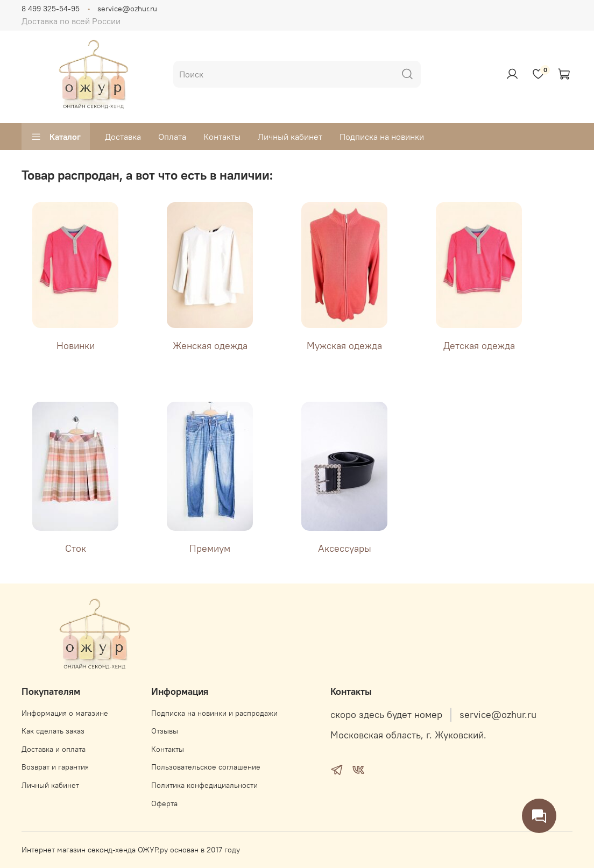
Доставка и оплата (54, 749)
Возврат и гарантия (55, 767)
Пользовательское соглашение (206, 767)
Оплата (172, 137)
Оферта (164, 803)
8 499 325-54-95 (51, 9)
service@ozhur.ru (127, 9)
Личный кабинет (290, 137)
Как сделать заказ (53, 731)
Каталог (56, 137)
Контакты (222, 137)
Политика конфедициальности (204, 785)
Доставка (123, 137)
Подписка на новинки (382, 137)
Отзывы (165, 731)
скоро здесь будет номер (386, 715)
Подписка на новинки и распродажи (214, 713)
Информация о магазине (65, 713)
